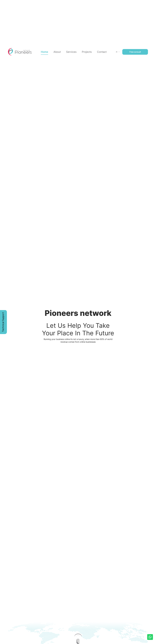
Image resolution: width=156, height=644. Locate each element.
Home (44, 51)
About (57, 51)
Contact (102, 51)
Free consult (135, 51)
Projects (87, 51)
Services (71, 51)
